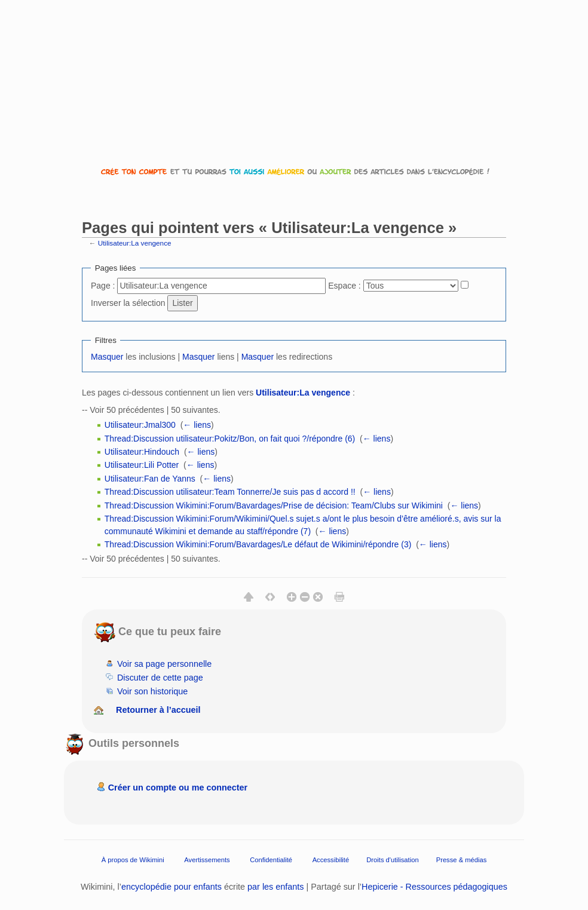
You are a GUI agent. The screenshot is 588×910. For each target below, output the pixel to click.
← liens (197, 425)
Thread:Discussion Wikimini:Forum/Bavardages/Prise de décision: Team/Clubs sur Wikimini (274, 505)
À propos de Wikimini (133, 860)
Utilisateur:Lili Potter (142, 465)
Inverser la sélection (128, 303)
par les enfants (275, 887)
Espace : (344, 286)
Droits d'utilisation (392, 860)
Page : (103, 286)
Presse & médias (462, 860)
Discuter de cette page (160, 678)
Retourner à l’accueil (158, 710)
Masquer (107, 357)
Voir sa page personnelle (164, 664)
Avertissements (207, 860)
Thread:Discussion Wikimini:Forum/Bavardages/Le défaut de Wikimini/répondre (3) (258, 544)
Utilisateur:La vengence (135, 243)
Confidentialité (271, 860)
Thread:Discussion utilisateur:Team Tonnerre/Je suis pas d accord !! (230, 492)
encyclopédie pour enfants (171, 887)
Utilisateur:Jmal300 (140, 425)
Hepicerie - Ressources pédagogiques (434, 887)
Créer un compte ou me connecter (178, 788)
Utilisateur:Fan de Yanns (150, 479)
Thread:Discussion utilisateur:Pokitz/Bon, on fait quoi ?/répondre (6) (230, 439)
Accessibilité (331, 860)
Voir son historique (152, 691)
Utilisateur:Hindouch (142, 452)
